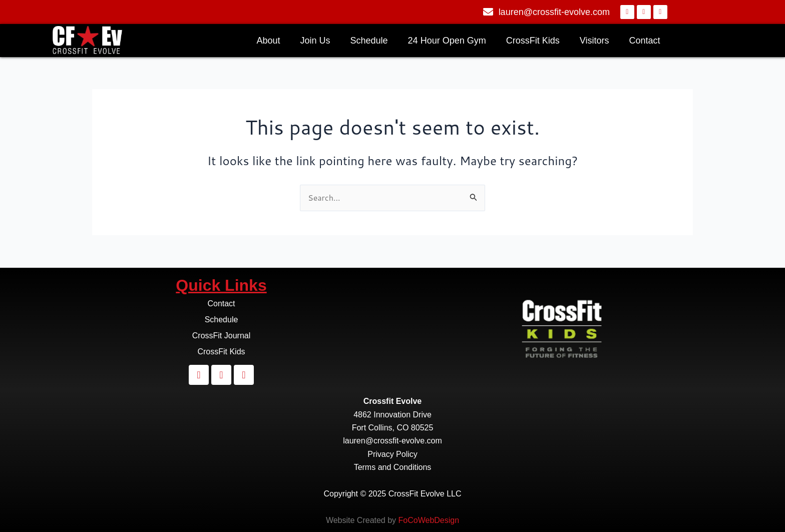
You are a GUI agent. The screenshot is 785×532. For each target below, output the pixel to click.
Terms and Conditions (393, 467)
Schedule (369, 41)
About (268, 41)
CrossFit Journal (221, 336)
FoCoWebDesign (429, 520)
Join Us (315, 41)
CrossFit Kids (533, 41)
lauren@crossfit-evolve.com (392, 441)
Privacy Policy (392, 454)
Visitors (595, 41)
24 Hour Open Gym (447, 41)
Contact (644, 41)
